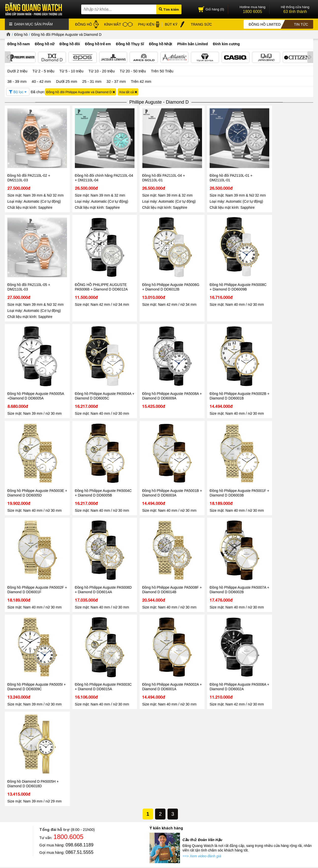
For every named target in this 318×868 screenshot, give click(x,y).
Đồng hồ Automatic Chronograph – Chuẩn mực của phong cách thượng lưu (259, 740)
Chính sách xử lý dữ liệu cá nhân (84, 794)
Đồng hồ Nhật (161, 44)
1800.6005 (69, 608)
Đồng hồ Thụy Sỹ (147, 817)
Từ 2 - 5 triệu (43, 71)
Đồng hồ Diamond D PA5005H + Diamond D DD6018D (282, 555)
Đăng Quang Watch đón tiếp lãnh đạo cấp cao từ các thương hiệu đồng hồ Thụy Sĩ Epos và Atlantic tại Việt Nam (48, 742)
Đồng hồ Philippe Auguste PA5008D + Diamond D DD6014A (158, 463)
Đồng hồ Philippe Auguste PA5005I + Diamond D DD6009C (33, 555)
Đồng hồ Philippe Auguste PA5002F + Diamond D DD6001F (96, 463)
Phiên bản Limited (193, 44)
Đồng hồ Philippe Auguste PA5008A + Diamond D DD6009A (34, 372)
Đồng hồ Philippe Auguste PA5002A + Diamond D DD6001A (158, 555)
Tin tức (20, 725)
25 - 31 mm (92, 81)
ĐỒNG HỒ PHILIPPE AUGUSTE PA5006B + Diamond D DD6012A (34, 280)
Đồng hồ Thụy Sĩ (130, 44)
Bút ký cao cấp (145, 806)
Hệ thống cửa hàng (19, 793)
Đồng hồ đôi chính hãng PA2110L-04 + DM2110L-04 (97, 172)
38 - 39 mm (17, 81)
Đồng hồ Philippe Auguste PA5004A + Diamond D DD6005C (283, 280)
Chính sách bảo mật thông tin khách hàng (91, 788)
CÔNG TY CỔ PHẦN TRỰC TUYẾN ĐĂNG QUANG (198, 845)
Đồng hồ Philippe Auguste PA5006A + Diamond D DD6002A (220, 555)
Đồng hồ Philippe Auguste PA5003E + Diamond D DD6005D (158, 372)
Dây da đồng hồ (146, 794)
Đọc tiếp (17, 759)
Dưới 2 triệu (17, 71)
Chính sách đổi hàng (75, 811)
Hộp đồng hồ (144, 811)
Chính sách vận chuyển (77, 817)
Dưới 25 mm (67, 81)
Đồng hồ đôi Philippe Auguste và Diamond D (66, 35)
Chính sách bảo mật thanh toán (83, 800)
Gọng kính (141, 800)
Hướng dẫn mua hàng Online (26, 799)
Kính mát (140, 788)
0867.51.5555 (79, 624)
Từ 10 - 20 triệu (102, 71)
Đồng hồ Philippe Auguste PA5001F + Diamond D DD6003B (34, 463)
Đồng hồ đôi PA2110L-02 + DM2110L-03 (29, 172)
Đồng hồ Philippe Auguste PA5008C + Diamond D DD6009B (158, 280)
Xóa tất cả (128, 92)
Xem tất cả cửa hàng (206, 832)
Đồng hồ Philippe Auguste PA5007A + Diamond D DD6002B (282, 463)
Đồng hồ (21, 35)
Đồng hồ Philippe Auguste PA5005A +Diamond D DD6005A (220, 280)
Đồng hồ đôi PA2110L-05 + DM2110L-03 (278, 172)
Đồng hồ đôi (70, 44)
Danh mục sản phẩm (31, 24)
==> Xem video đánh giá (202, 628)
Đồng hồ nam (19, 44)
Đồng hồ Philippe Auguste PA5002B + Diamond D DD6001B (96, 372)
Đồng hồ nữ (45, 44)
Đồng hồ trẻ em (98, 44)
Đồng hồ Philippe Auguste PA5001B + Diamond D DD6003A (283, 372)
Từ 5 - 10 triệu (71, 71)
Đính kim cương (226, 44)
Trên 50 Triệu (162, 71)
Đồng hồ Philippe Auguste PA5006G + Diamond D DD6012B (96, 280)
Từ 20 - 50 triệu (133, 71)
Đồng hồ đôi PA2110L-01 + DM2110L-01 (215, 172)
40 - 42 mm (41, 81)
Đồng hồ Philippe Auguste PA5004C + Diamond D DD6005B (220, 372)
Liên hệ (10, 805)
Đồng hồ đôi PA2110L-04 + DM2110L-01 (153, 172)
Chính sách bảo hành (76, 806)
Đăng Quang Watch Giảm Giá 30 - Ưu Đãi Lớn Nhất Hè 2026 (154, 740)
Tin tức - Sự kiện (159, 647)
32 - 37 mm (116, 81)
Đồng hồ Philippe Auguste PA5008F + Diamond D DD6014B (220, 463)
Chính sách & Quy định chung (82, 782)
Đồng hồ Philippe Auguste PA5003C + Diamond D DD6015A (96, 555)
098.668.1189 (79, 616)
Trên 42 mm (141, 81)
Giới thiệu (12, 782)
